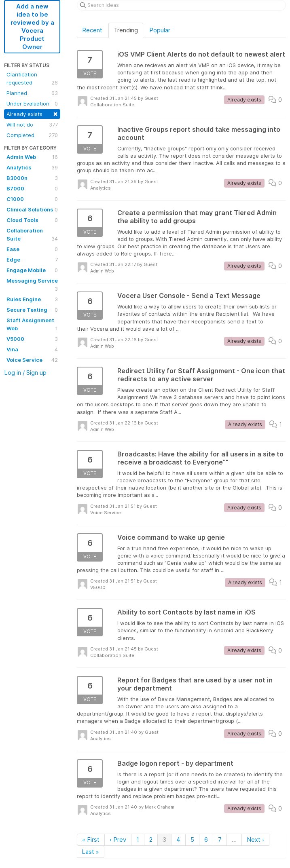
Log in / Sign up (25, 373)
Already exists (32, 113)
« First (91, 839)
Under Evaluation (32, 103)
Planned (32, 93)
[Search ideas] (181, 5)
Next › (255, 839)
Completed (32, 135)
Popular (160, 30)
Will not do (32, 125)
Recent (92, 30)
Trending (126, 30)
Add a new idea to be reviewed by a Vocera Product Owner (32, 26)
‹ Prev (118, 839)
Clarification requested (32, 79)
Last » (90, 852)
